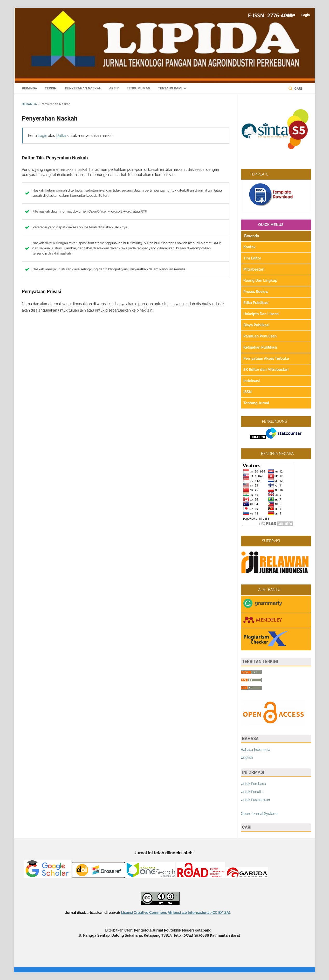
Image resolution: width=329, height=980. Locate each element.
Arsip (114, 88)
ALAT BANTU (262, 590)
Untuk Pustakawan (255, 800)
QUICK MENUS (263, 225)
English (247, 757)
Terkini (51, 88)
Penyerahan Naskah (83, 88)
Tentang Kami (171, 88)
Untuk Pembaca (253, 784)
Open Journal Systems (259, 814)
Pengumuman (138, 88)
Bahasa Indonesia (255, 750)
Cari (298, 89)
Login (306, 15)
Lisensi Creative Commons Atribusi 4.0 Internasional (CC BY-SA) (175, 913)
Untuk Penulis (252, 792)
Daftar (291, 15)
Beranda (29, 88)
